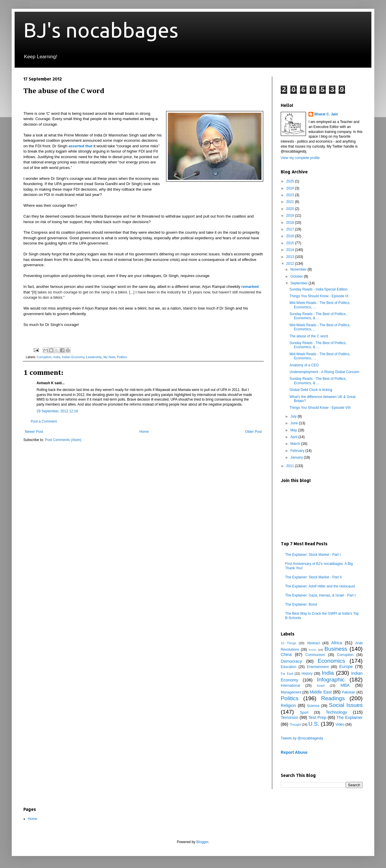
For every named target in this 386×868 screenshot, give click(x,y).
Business (336, 649)
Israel (320, 686)
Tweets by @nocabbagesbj (302, 738)
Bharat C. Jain (326, 114)
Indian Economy (73, 357)
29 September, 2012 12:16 (57, 411)
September (299, 283)
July (294, 416)
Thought (295, 725)
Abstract (313, 643)
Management (291, 692)
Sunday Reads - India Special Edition (318, 289)
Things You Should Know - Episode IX (319, 296)
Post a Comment (44, 421)
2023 (291, 195)
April (294, 437)
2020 (291, 209)
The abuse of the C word (309, 336)
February (298, 451)
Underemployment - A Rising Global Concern (324, 372)
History (307, 674)
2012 (291, 264)
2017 (291, 229)
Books (313, 650)
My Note (109, 357)
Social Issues (346, 705)
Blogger (202, 842)
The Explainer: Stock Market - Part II (313, 577)
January (297, 457)
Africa (337, 643)
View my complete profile (300, 158)
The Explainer (350, 717)
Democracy (291, 661)
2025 (291, 181)
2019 (291, 216)
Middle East (321, 692)
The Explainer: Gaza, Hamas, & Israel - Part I (320, 595)
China (286, 655)
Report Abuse (294, 752)
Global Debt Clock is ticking (311, 390)
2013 (291, 257)
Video (340, 725)
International (290, 686)
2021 (291, 202)
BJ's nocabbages (101, 30)
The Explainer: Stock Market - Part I (313, 555)
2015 (291, 243)
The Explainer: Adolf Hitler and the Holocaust (320, 586)
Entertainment (318, 667)
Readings (333, 698)
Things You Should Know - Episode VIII (320, 408)
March (296, 444)
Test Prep (317, 717)
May (294, 430)
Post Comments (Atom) (63, 440)
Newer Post (34, 432)
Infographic (331, 680)
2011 (291, 466)
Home (144, 432)
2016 (291, 236)
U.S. (314, 724)
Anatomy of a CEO (304, 365)
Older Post (253, 432)
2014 (291, 250)
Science (313, 706)
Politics (122, 357)
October (297, 276)
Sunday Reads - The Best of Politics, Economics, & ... (318, 316)
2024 (291, 188)
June (295, 423)
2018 (291, 223)
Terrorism (289, 717)
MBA (345, 685)
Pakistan (349, 692)
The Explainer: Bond (301, 604)
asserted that (80, 146)
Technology (336, 712)
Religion (288, 705)
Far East (287, 674)
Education (288, 667)
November (299, 269)
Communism (315, 655)
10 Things (288, 643)
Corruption (44, 357)
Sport (304, 712)
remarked (250, 287)
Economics (331, 661)
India (57, 357)
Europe (346, 667)
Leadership (94, 357)
